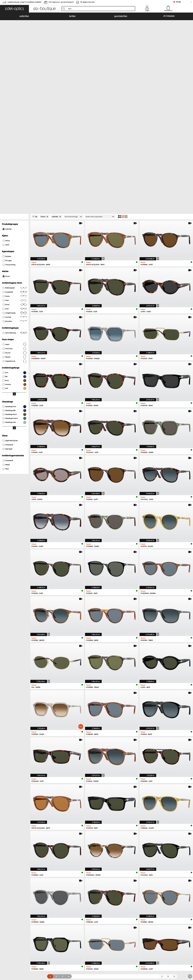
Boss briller (143, 856)
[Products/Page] (73, 71)
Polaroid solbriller (61, 853)
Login (147, 11)
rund (15, 159)
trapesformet (15, 215)
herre (6, 99)
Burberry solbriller (61, 856)
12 (168, 830)
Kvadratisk (15, 146)
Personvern (47, 963)
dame (6, 95)
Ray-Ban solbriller (21, 851)
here (167, 912)
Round (15, 207)
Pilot (15, 154)
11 (162, 830)
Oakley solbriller (21, 853)
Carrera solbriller (21, 859)
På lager (7, 115)
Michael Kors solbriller (23, 862)
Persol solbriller (20, 856)
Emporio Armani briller (106, 862)
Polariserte (8, 299)
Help (99, 895)
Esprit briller (143, 862)
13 (174, 830)
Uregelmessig (15, 167)
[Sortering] (100, 71)
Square (15, 211)
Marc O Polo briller (104, 856)
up (177, 963)
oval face (15, 203)
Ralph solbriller (60, 862)
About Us (18, 895)
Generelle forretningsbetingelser (27, 963)
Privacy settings (20, 899)
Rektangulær (15, 142)
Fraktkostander (61, 902)
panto (15, 150)
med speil (7, 303)
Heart (15, 198)
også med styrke (10, 295)
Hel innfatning (15, 187)
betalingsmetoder (63, 899)
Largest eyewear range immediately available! (24, 2)
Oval (15, 163)
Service (59, 895)
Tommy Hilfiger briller (147, 859)
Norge (178, 2)
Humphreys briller (104, 859)
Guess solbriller (60, 859)
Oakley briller (102, 853)
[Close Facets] (14, 71)
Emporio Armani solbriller (64, 851)
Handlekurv (168, 11)
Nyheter (7, 110)
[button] (14, 9)
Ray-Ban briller (103, 851)
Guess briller (143, 851)
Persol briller (143, 853)
